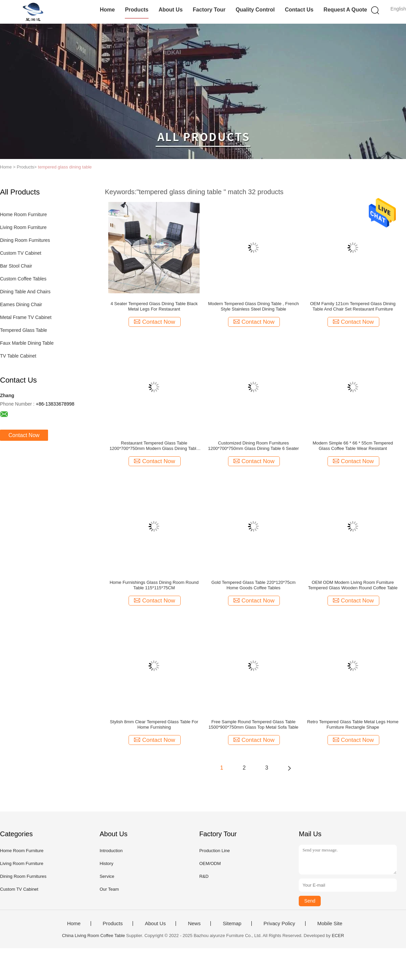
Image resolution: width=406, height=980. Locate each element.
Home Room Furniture (24, 214)
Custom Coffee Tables (23, 279)
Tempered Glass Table (24, 330)
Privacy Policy (279, 924)
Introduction (111, 851)
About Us (171, 10)
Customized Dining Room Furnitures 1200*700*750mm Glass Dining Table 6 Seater (254, 446)
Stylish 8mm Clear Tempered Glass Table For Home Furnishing (154, 724)
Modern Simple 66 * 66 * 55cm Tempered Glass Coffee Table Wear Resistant (353, 446)
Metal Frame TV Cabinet (26, 317)
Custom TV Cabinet (21, 253)
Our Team (109, 889)
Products (137, 10)
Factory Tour (209, 10)
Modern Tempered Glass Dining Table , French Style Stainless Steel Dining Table (253, 306)
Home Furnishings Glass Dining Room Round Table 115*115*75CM (154, 585)
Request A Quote (345, 10)
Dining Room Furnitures (25, 240)
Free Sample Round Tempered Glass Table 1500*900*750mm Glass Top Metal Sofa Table (253, 724)
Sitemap (232, 924)
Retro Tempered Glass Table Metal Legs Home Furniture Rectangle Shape (353, 724)
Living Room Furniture (23, 227)
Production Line (215, 851)
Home (107, 10)
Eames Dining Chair (21, 304)
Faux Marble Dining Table (27, 343)
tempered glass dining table (65, 167)
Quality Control (255, 10)
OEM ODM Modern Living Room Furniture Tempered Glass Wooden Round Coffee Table (353, 585)
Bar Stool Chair (16, 266)
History (106, 863)
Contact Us (299, 10)
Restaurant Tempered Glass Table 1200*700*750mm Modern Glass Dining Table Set (154, 446)
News (194, 924)
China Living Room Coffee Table (93, 936)
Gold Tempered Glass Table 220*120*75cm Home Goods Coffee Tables (254, 585)
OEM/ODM (210, 863)
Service (107, 876)
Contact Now (24, 435)
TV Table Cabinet (18, 356)
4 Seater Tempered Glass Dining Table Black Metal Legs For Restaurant (154, 306)
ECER (338, 936)
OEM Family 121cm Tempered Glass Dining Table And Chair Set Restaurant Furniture (353, 306)
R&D (204, 876)
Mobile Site (330, 924)
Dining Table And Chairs (25, 292)
